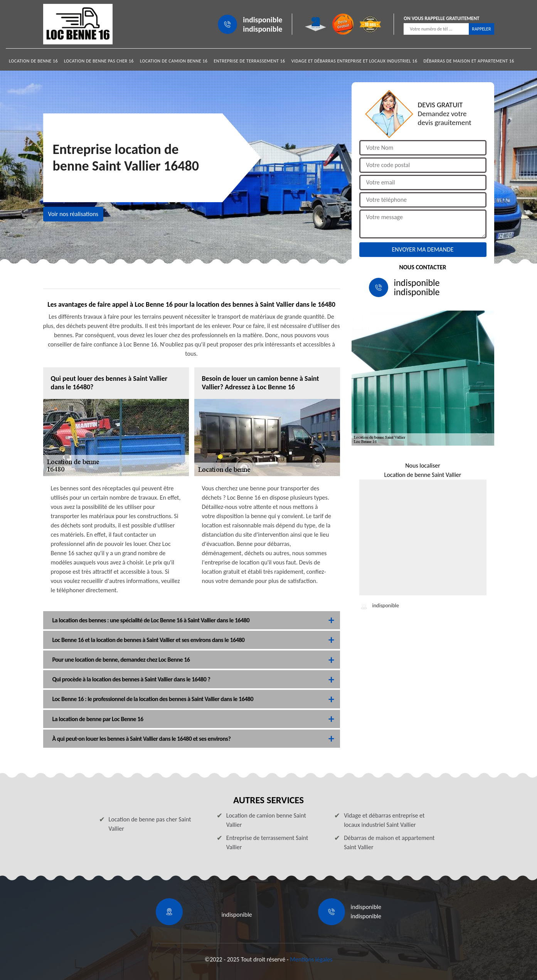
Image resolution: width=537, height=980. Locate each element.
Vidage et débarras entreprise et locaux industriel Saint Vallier (384, 820)
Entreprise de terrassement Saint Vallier (267, 842)
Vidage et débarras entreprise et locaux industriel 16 (354, 61)
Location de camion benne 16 (174, 61)
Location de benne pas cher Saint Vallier (150, 824)
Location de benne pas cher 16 (99, 61)
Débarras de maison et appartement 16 (469, 61)
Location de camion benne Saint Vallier (266, 820)
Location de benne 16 (33, 61)
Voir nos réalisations (73, 214)
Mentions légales (311, 959)
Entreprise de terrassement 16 (249, 61)
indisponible (263, 20)
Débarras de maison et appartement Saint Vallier (389, 842)
